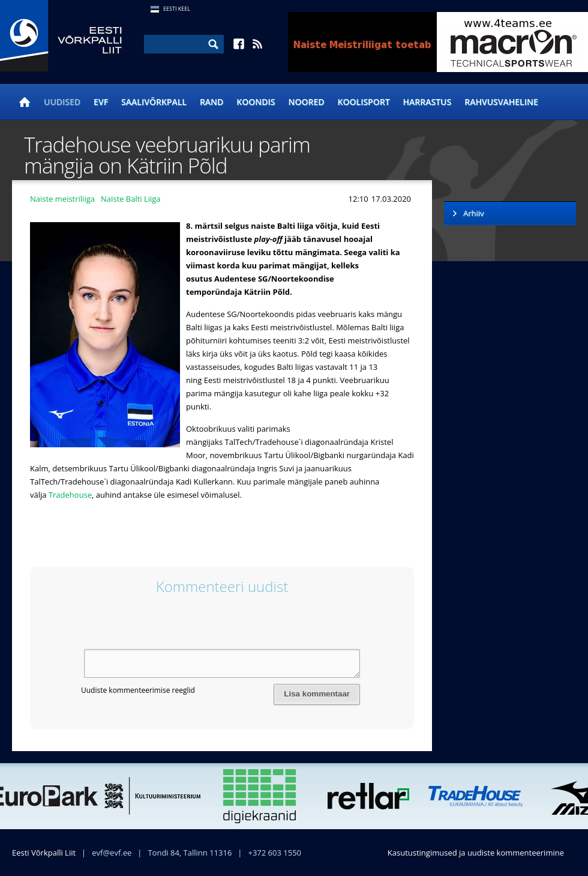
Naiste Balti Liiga (131, 199)
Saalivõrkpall (154, 102)
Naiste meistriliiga (62, 199)
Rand (211, 102)
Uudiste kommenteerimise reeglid (138, 690)
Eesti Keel (177, 9)
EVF (101, 102)
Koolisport (364, 102)
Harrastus (427, 102)
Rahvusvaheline (501, 102)
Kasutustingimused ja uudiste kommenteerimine (476, 853)
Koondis (256, 102)
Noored (307, 102)
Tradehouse (70, 495)
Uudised (62, 102)
